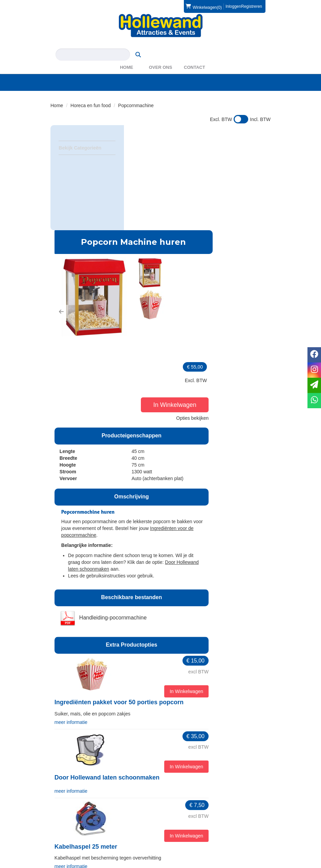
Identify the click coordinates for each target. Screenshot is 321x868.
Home (126, 57)
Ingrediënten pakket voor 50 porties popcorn (194, 510)
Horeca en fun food (91, 95)
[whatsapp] (314, 401)
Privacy (63, 832)
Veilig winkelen (70, 825)
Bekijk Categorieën (87, 137)
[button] (136, 193)
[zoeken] (257, 44)
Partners (179, 782)
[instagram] (264, 864)
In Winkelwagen (246, 183)
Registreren (252, 6)
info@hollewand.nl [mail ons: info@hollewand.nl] (79, 787)
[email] (314, 385)
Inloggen (233, 6)
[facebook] (252, 864)
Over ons (161, 57)
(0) (204, 6)
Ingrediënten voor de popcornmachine (187, 342)
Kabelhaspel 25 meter (160, 652)
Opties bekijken (249, 197)
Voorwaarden (184, 825)
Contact (195, 57)
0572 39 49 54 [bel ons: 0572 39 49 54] (76, 776)
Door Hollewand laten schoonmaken (181, 584)
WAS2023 (181, 789)
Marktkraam (146, 727)
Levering (64, 818)
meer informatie (145, 529)
